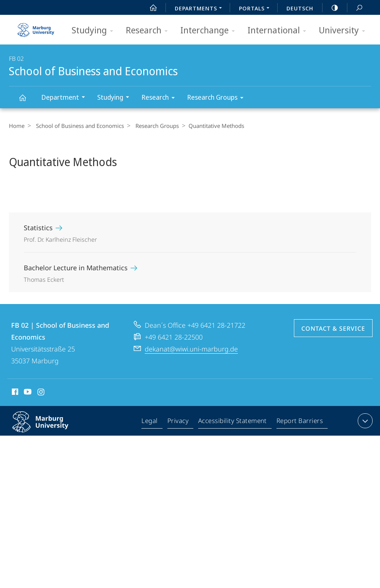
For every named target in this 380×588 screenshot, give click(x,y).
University (344, 31)
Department (65, 98)
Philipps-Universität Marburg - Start (37, 27)
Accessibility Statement (233, 422)
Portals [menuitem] (256, 9)
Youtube (27, 393)
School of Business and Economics (27, 101)
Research (149, 31)
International (279, 31)
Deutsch (300, 8)
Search (355, 8)
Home (17, 126)
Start (149, 8)
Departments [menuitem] (200, 9)
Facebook (14, 393)
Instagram (41, 393)
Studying (95, 31)
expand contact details (364, 421)
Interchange (210, 31)
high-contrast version (331, 8)
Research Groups (218, 98)
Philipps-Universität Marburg (48, 428)
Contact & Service (333, 328)
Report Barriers (300, 422)
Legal (151, 422)
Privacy (179, 422)
